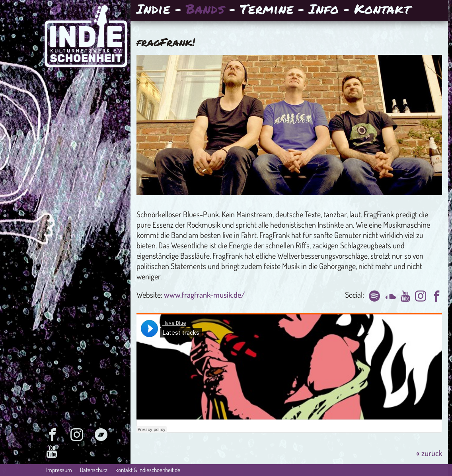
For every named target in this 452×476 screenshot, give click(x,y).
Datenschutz (94, 470)
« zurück (429, 453)
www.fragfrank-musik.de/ (205, 295)
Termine (267, 10)
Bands (205, 10)
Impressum (59, 470)
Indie (153, 10)
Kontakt (382, 10)
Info (324, 10)
